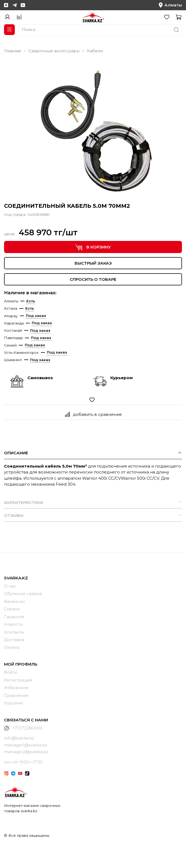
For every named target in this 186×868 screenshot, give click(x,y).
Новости (13, 624)
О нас (10, 586)
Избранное (16, 688)
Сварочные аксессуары (54, 51)
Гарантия (14, 617)
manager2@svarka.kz (26, 752)
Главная (13, 51)
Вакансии (14, 601)
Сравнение (16, 695)
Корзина (13, 703)
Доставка (14, 640)
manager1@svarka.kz (26, 745)
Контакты (14, 632)
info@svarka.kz (19, 738)
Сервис (12, 609)
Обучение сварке (23, 594)
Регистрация (18, 680)
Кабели (95, 51)
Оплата (12, 647)
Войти (10, 672)
